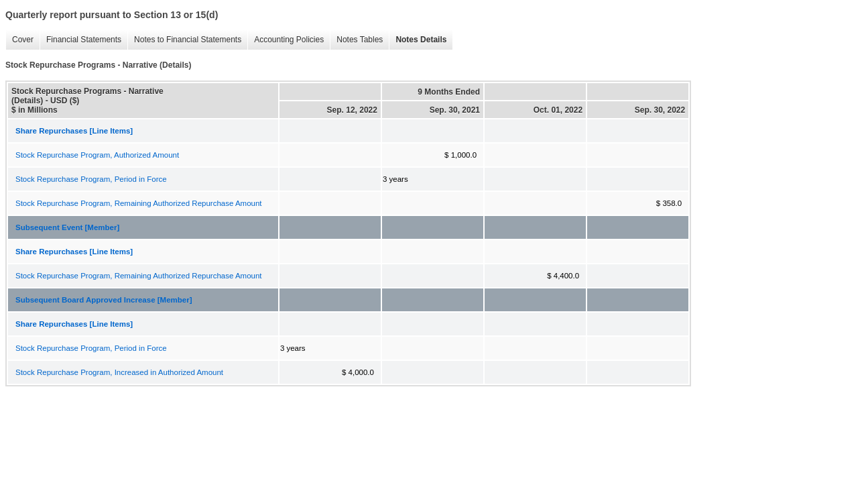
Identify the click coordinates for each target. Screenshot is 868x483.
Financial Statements (84, 40)
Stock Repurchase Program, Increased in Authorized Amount (119, 372)
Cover (23, 40)
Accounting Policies (289, 40)
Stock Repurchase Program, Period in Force (91, 179)
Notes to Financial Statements (188, 40)
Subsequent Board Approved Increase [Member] (104, 300)
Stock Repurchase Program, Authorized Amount (97, 155)
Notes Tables (360, 40)
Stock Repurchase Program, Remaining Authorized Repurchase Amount (139, 203)
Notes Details (421, 40)
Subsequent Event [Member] (67, 227)
